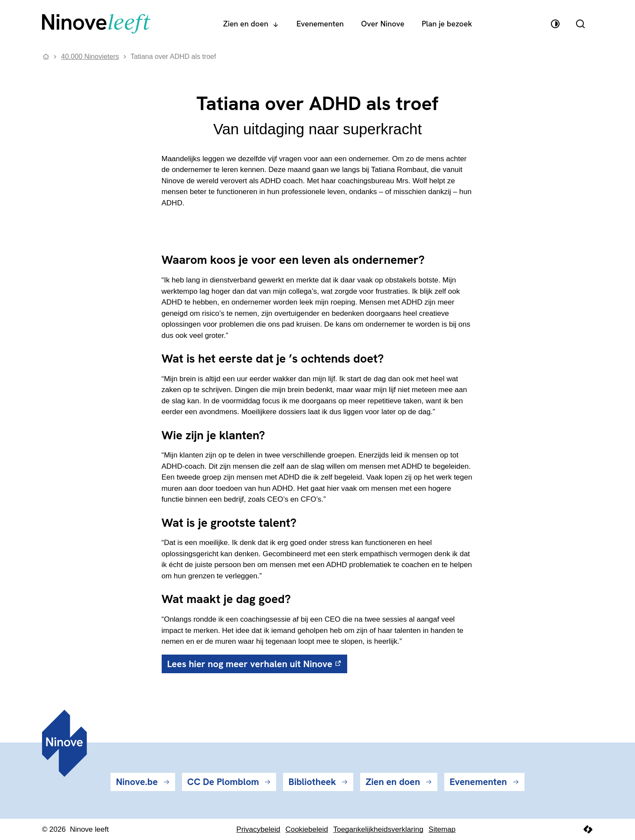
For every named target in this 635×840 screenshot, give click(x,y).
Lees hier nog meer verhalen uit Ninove (250, 664)
